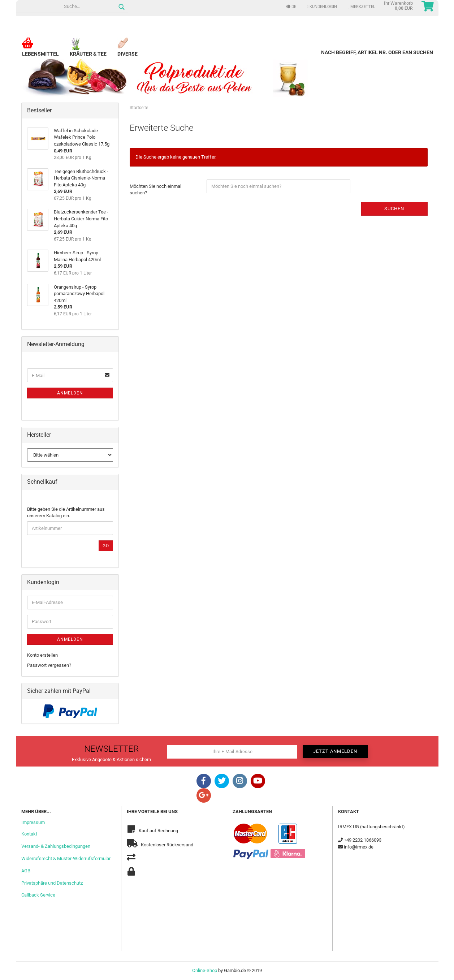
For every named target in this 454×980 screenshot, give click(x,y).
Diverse (127, 51)
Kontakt (29, 834)
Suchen (394, 209)
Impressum (33, 822)
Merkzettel (362, 7)
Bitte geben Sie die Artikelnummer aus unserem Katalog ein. (66, 513)
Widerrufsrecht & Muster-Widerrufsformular (66, 858)
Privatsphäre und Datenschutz (52, 883)
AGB (26, 871)
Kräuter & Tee (88, 51)
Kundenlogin (322, 7)
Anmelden (70, 393)
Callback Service (38, 895)
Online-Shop (205, 970)
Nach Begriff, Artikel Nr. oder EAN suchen (377, 52)
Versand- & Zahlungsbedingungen (56, 846)
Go (106, 546)
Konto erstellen (42, 655)
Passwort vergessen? (49, 665)
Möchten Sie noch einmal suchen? (155, 190)
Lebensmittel (40, 51)
